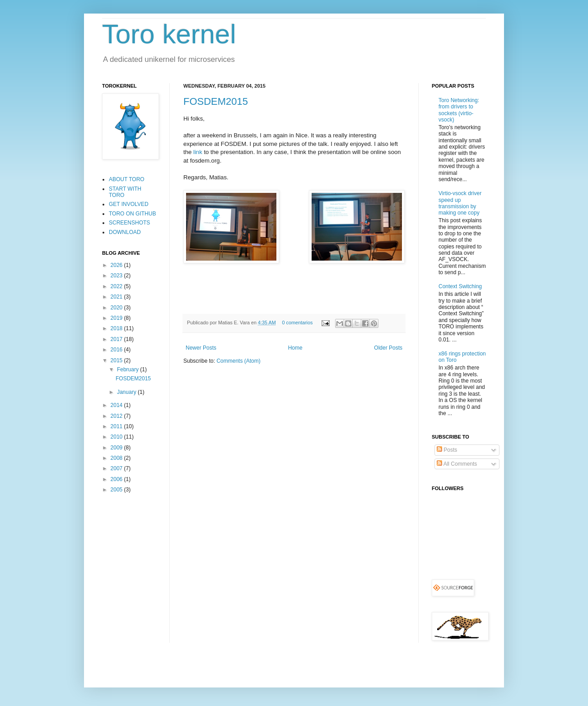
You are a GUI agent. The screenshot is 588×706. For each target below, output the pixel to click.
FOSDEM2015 (216, 101)
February (128, 369)
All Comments (457, 464)
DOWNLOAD (125, 232)
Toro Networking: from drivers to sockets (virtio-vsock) (459, 110)
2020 (117, 308)
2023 (117, 276)
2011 (117, 426)
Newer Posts (201, 348)
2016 (117, 350)
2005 (117, 490)
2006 (117, 479)
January (127, 392)
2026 (117, 265)
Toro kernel (169, 34)
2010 (117, 437)
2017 (117, 339)
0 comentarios (297, 323)
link (198, 152)
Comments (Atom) (238, 361)
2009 (117, 448)
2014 (117, 405)
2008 (117, 458)
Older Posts (388, 348)
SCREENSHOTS (129, 223)
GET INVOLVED (129, 204)
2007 (117, 468)
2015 (117, 360)
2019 (117, 318)
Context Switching (460, 286)
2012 (117, 416)
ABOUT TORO (127, 179)
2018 (117, 328)
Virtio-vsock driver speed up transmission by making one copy (460, 203)
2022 (117, 286)
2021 (117, 297)
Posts (447, 450)
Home (295, 348)
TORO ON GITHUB (132, 214)
